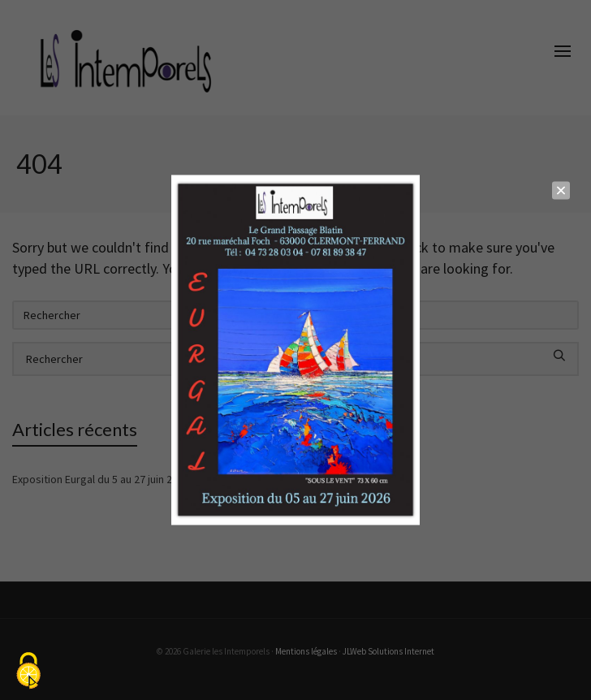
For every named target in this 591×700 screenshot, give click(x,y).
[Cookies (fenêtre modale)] (28, 672)
